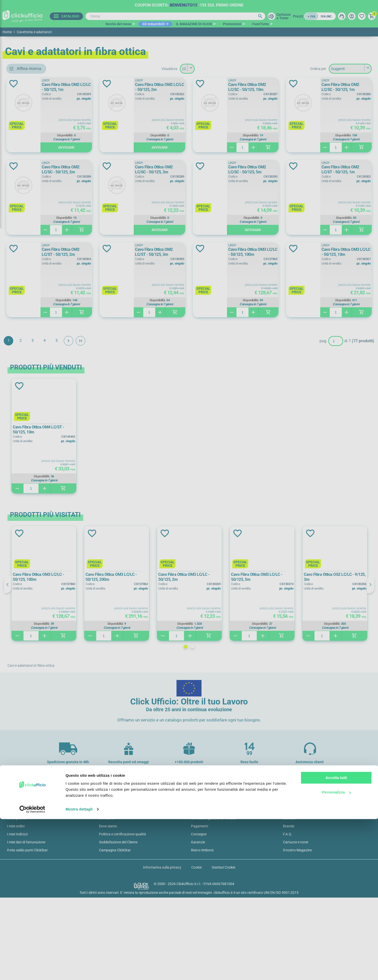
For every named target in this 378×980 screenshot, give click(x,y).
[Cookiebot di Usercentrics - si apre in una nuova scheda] (32, 970)
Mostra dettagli (79, 970)
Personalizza (336, 953)
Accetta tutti (336, 939)
